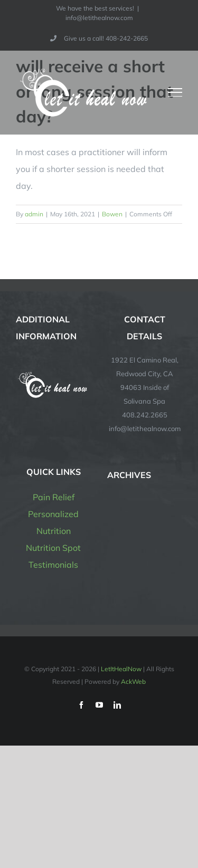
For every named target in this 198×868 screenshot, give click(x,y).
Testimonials (53, 565)
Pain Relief (54, 497)
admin (34, 214)
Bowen (112, 214)
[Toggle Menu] (175, 92)
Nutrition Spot (53, 548)
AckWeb (133, 681)
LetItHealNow (121, 669)
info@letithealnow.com (99, 18)
